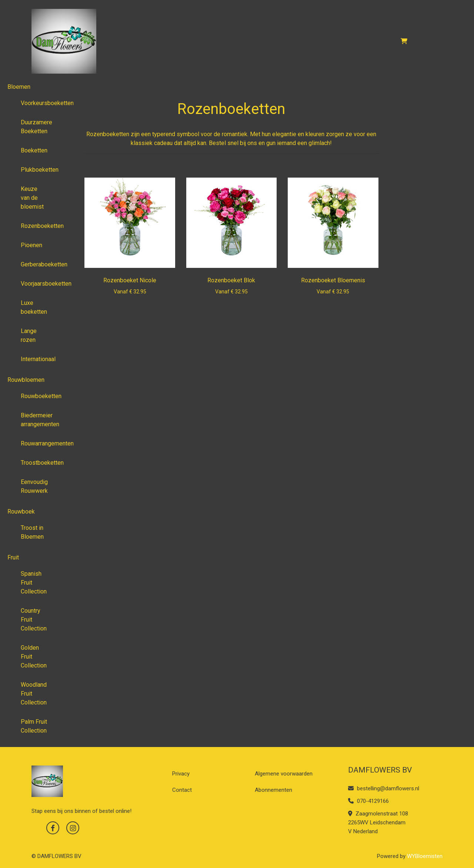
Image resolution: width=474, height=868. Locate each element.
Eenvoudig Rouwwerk (34, 486)
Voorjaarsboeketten (37, 284)
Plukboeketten (37, 170)
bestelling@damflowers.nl (384, 788)
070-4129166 (368, 801)
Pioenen (31, 245)
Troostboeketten (37, 463)
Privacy (181, 774)
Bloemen (19, 87)
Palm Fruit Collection (34, 726)
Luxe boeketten (34, 307)
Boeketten (34, 150)
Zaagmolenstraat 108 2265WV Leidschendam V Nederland (378, 822)
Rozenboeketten (37, 226)
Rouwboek (21, 512)
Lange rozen (29, 335)
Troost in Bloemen (32, 532)
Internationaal (37, 359)
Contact (182, 790)
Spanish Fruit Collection (34, 583)
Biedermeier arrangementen (37, 420)
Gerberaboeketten (37, 264)
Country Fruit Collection (34, 620)
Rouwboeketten (37, 396)
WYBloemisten (425, 856)
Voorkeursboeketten (37, 103)
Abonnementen (273, 790)
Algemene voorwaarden (284, 774)
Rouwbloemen (26, 380)
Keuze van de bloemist (32, 198)
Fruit (13, 557)
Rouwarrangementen (37, 443)
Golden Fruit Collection (34, 657)
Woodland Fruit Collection (34, 694)
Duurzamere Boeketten (36, 127)
